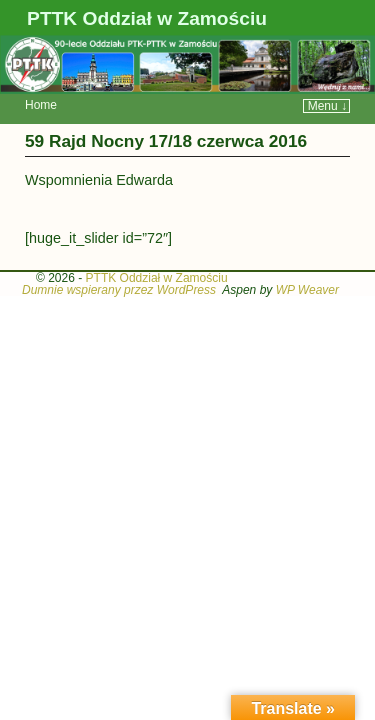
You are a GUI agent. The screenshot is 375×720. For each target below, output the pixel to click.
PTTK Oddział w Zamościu (147, 18)
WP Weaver (307, 260)
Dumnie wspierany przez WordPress (119, 260)
